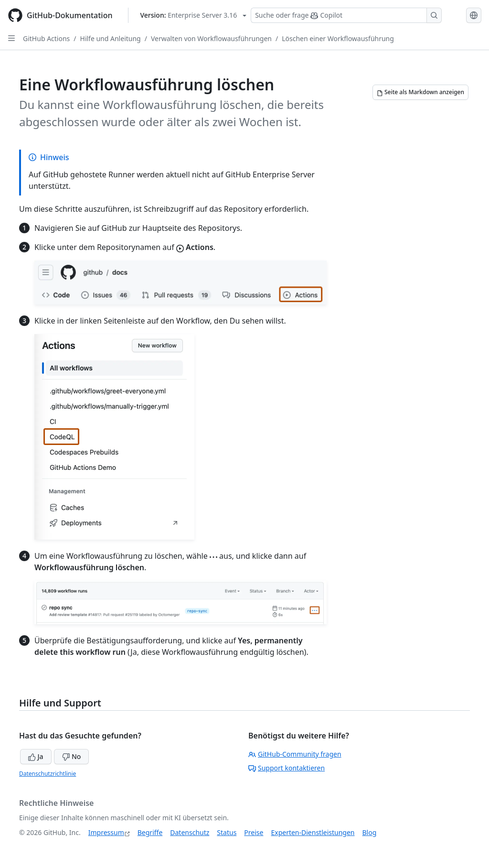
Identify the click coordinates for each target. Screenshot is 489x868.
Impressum (106, 832)
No (71, 756)
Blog (370, 832)
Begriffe (150, 832)
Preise (254, 832)
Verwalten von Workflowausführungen (211, 38)
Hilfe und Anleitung (111, 38)
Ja (36, 756)
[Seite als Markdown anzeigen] (420, 92)
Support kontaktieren (287, 768)
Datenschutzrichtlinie (48, 774)
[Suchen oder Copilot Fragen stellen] (346, 15)
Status (227, 832)
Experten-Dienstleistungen (313, 832)
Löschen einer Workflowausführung (338, 38)
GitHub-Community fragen (295, 754)
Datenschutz (190, 832)
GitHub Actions (46, 38)
